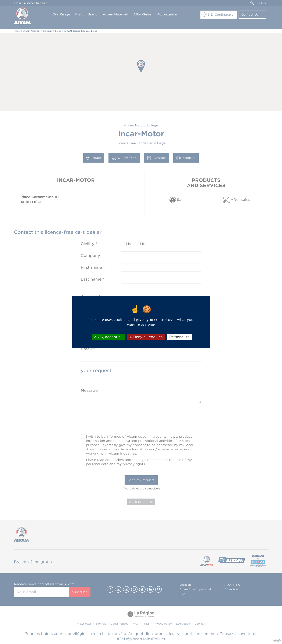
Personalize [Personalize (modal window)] (179, 337)
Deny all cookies (146, 337)
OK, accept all (108, 337)
